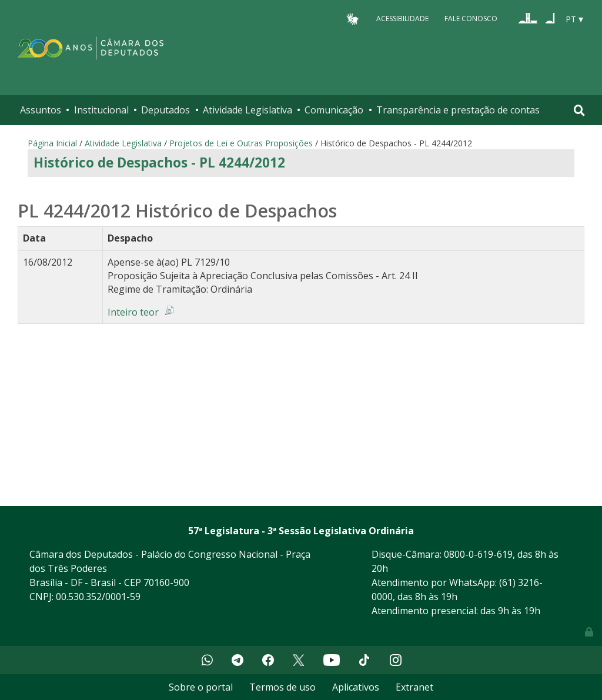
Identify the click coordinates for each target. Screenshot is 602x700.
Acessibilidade (402, 19)
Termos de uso (282, 687)
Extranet (414, 687)
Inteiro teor (133, 312)
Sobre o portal (201, 687)
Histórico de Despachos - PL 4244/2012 (159, 163)
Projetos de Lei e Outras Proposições (241, 143)
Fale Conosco (471, 19)
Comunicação (334, 110)
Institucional (101, 110)
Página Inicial (52, 143)
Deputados (165, 110)
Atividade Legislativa (248, 110)
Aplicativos (356, 687)
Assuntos (41, 110)
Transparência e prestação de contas (458, 110)
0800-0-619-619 (478, 554)
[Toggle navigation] (579, 110)
